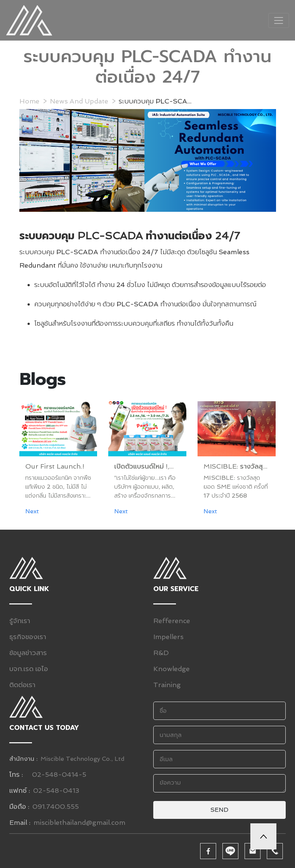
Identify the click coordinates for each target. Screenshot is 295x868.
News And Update (79, 101)
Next (32, 511)
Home (29, 101)
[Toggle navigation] (279, 20)
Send (219, 810)
